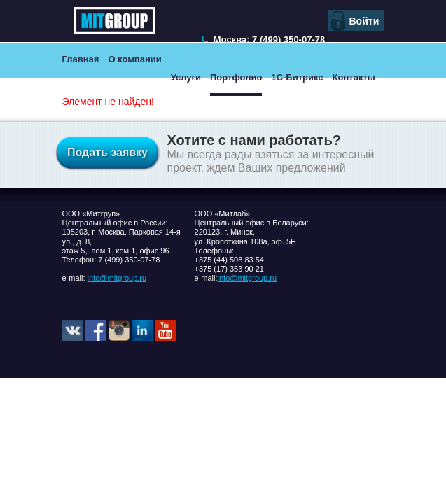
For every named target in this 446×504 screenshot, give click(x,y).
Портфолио (236, 77)
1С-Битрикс (297, 77)
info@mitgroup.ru (117, 278)
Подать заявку (107, 152)
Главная (81, 59)
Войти (364, 21)
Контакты (354, 77)
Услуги (186, 77)
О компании (134, 59)
